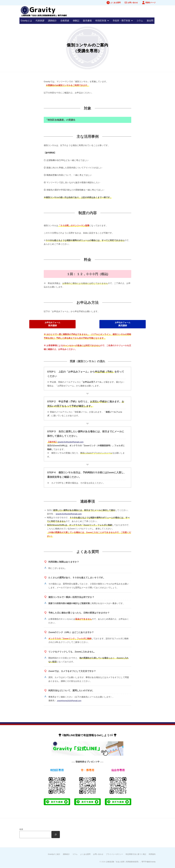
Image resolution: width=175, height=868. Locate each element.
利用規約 (152, 854)
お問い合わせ (133, 3)
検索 (21, 829)
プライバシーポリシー (114, 854)
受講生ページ (150, 3)
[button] (52, 324)
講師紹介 (52, 21)
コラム (140, 21)
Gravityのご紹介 (54, 854)
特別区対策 (101, 21)
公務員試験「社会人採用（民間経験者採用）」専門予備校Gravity (131, 862)
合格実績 (65, 21)
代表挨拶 (40, 21)
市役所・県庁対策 (121, 21)
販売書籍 (87, 21)
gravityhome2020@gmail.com (71, 701)
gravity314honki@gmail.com (70, 442)
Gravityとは (26, 21)
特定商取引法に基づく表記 (136, 854)
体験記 (76, 21)
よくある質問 (115, 3)
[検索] (56, 835)
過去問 (150, 21)
